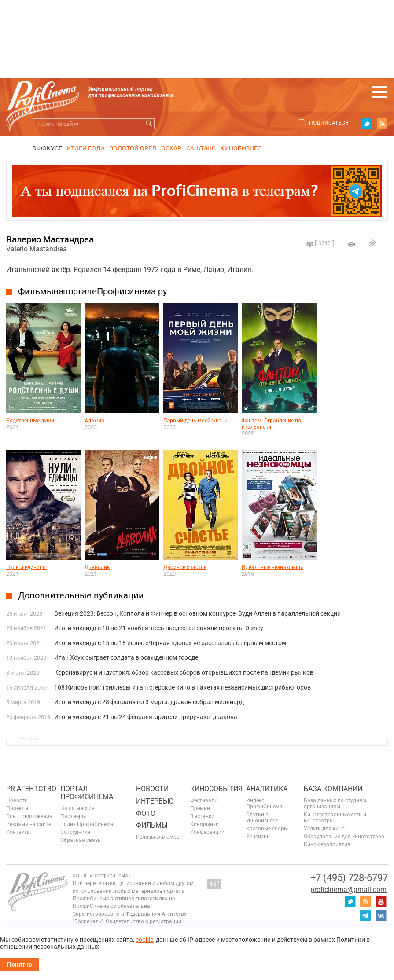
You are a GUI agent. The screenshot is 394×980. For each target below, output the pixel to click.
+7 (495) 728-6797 (349, 878)
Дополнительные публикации (81, 595)
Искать (149, 124)
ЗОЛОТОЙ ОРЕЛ (133, 148)
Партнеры (73, 816)
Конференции (207, 832)
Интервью (155, 801)
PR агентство (31, 789)
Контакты (18, 832)
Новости (17, 800)
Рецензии (258, 837)
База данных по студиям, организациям (335, 804)
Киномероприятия (327, 844)
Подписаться (329, 123)
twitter (367, 124)
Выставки (202, 816)
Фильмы (152, 825)
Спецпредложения (29, 816)
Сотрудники (75, 832)
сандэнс (201, 148)
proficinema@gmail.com (348, 890)
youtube (381, 901)
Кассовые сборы (267, 829)
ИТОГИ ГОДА (86, 148)
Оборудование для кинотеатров (344, 837)
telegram (365, 915)
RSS (382, 124)
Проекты (17, 808)
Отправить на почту (373, 243)
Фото (146, 813)
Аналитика (267, 789)
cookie (144, 940)
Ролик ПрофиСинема (87, 824)
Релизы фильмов (158, 837)
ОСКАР (171, 148)
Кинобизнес (241, 148)
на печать (352, 244)
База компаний (333, 789)
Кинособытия (216, 789)
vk (381, 915)
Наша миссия (77, 808)
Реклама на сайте (29, 824)
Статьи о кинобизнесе (262, 818)
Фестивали (204, 800)
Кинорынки (204, 824)
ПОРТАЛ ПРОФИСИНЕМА (87, 793)
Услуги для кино (324, 829)
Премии (200, 808)
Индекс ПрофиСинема (264, 804)
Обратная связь (81, 840)
